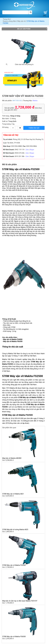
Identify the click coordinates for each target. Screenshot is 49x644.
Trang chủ (6, 19)
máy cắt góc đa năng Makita (32, 364)
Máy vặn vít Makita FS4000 (13, 339)
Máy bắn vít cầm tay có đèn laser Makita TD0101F (20, 601)
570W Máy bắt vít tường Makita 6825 (15, 530)
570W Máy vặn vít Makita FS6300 (14, 637)
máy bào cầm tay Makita (27, 393)
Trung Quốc (12, 121)
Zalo (27, 150)
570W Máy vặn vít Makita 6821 (13, 494)
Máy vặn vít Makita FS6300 (13, 341)
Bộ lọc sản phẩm (24, 29)
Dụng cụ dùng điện (9, 21)
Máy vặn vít (21, 21)
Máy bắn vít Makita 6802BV (12, 458)
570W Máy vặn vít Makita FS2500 (14, 565)
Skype (32, 150)
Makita (35, 101)
